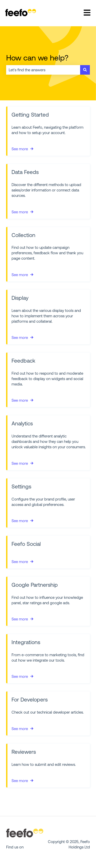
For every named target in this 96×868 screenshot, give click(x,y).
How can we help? (37, 58)
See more (20, 149)
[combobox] (43, 70)
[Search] (85, 70)
